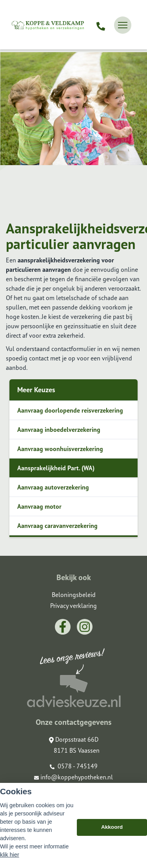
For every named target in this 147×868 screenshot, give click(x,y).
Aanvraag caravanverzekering (57, 641)
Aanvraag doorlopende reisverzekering (70, 526)
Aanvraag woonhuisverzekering (60, 564)
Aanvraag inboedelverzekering (59, 545)
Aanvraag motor (39, 622)
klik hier (10, 855)
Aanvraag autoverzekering (53, 602)
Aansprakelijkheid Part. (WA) (56, 583)
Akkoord (112, 827)
